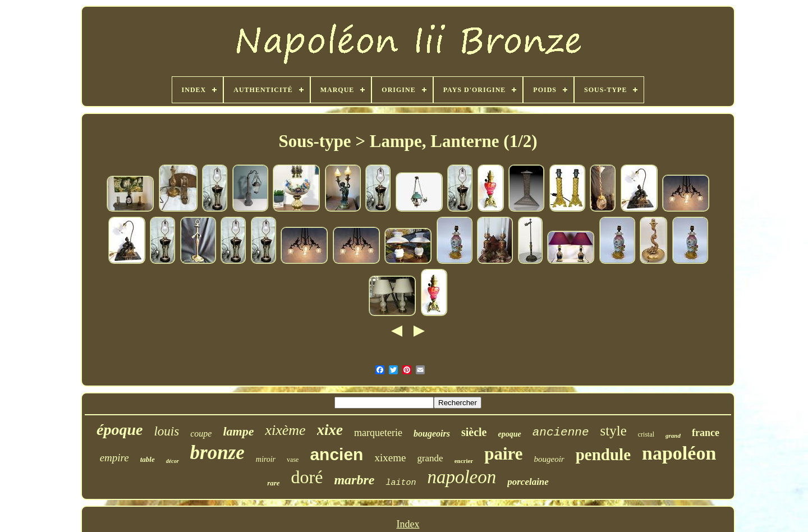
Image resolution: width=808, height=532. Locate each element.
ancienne (561, 432)
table (148, 459)
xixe (330, 430)
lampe (238, 431)
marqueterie (378, 433)
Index (408, 524)
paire (503, 454)
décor (173, 461)
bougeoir (549, 459)
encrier (464, 461)
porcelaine (528, 482)
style (614, 431)
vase (293, 460)
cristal (646, 434)
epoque (509, 434)
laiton (401, 483)
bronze (217, 453)
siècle (474, 432)
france (706, 433)
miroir (266, 459)
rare (273, 483)
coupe (201, 434)
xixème (285, 430)
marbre (354, 480)
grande (430, 458)
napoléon (679, 453)
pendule (603, 455)
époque (120, 430)
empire (114, 458)
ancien (336, 454)
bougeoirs (432, 434)
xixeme (390, 458)
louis (166, 431)
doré (307, 477)
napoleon (462, 477)
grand (673, 435)
